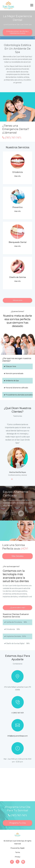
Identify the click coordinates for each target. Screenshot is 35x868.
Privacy (18, 857)
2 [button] (12, 479)
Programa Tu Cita (18, 823)
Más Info (17, 176)
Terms (18, 852)
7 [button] (26, 479)
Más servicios (18, 300)
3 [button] (15, 479)
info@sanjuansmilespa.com (18, 736)
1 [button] (9, 479)
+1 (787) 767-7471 (17, 713)
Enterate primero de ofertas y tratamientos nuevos (17, 32)
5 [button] (20, 479)
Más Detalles (18, 556)
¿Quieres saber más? (18, 608)
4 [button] (18, 479)
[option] (17, 450)
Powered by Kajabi (17, 848)
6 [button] (23, 479)
